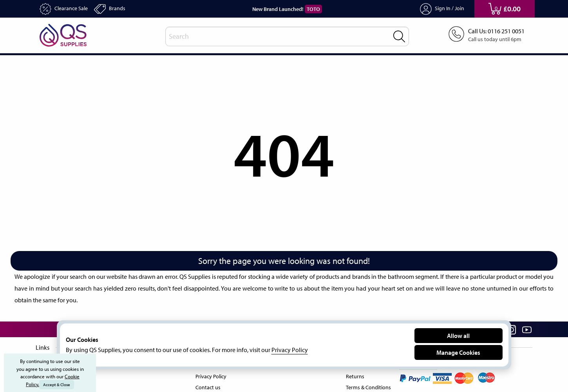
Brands (116, 9)
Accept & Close (57, 385)
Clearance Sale (66, 9)
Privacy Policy (211, 375)
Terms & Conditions (367, 386)
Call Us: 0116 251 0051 (494, 31)
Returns (353, 375)
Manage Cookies (458, 352)
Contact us (207, 386)
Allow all (459, 335)
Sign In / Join (442, 9)
